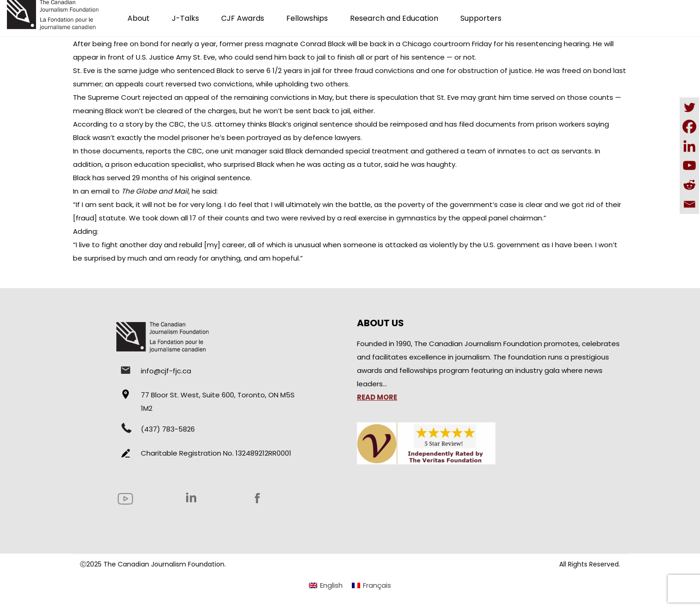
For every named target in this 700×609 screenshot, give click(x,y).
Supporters (481, 18)
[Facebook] (689, 127)
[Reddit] (689, 185)
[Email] (689, 204)
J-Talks (185, 18)
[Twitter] (689, 107)
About (139, 18)
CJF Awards (243, 18)
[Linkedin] (689, 146)
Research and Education (394, 18)
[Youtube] (689, 165)
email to (140, 191)
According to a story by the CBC (129, 124)
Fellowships (307, 18)
